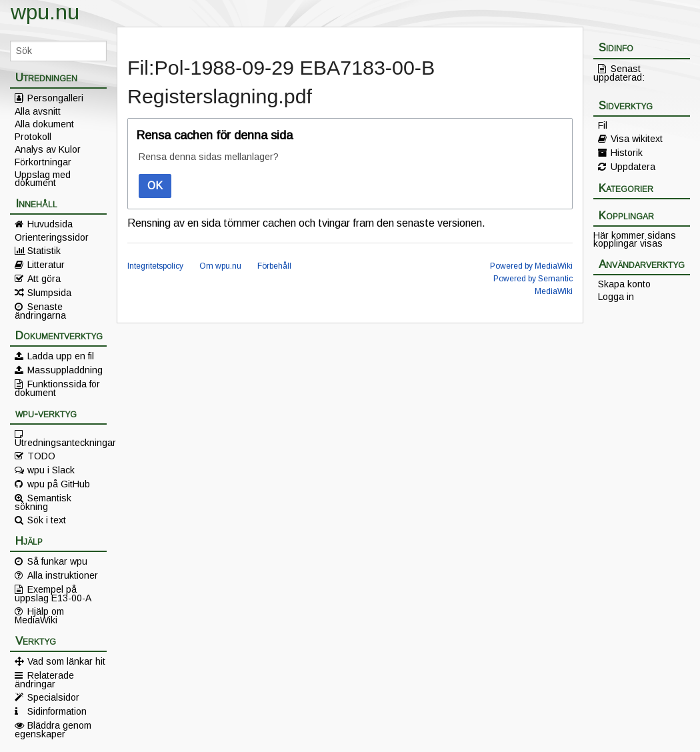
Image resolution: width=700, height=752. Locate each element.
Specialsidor (53, 697)
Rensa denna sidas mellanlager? (209, 157)
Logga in (616, 297)
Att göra (44, 279)
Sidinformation (57, 711)
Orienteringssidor (52, 237)
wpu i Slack (51, 470)
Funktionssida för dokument (57, 388)
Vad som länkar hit (66, 661)
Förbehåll (274, 266)
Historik (627, 153)
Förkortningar (43, 162)
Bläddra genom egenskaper (53, 729)
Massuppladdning (65, 370)
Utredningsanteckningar (61, 442)
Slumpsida (49, 293)
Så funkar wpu (57, 561)
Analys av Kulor (48, 149)
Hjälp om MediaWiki (39, 615)
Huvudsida (50, 224)
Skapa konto (624, 284)
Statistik (44, 251)
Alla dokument (44, 124)
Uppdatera (633, 167)
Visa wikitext (637, 139)
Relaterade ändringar (44, 679)
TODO (41, 456)
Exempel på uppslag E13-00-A (53, 593)
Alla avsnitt (38, 111)
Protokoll (33, 137)
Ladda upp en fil (61, 356)
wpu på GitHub (59, 484)
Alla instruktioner (63, 575)
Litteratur (46, 265)
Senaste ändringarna (40, 311)
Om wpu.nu (220, 266)
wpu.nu (45, 12)
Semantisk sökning (43, 502)
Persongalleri (55, 98)
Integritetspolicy (155, 266)
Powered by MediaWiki (531, 266)
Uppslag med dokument (43, 179)
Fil (603, 125)
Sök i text (47, 520)
